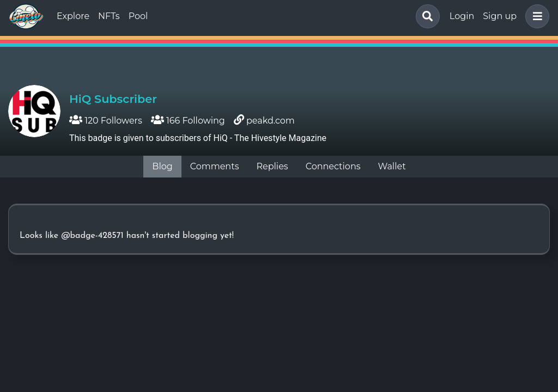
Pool (138, 16)
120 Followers (106, 121)
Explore (73, 16)
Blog (162, 166)
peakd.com (271, 121)
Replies (272, 166)
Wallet (392, 166)
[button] (535, 16)
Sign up (500, 16)
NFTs (109, 16)
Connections (333, 166)
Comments (215, 166)
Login (462, 16)
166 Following (188, 121)
